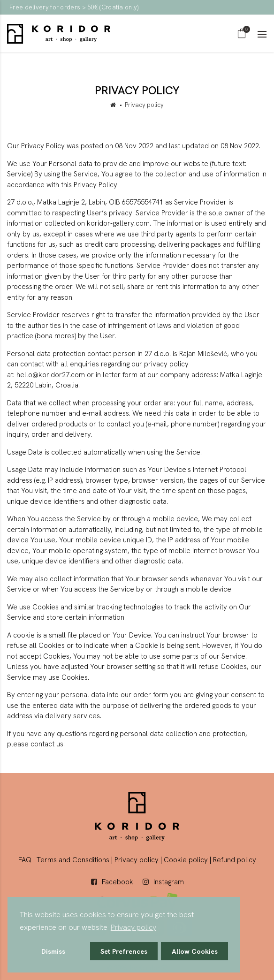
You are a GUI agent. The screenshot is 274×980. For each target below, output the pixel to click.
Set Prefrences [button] (124, 951)
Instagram (169, 882)
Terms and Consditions (73, 860)
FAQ (25, 860)
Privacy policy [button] (133, 927)
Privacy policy (137, 860)
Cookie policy (186, 860)
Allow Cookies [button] (195, 951)
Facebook (118, 882)
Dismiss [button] (53, 951)
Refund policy (235, 860)
